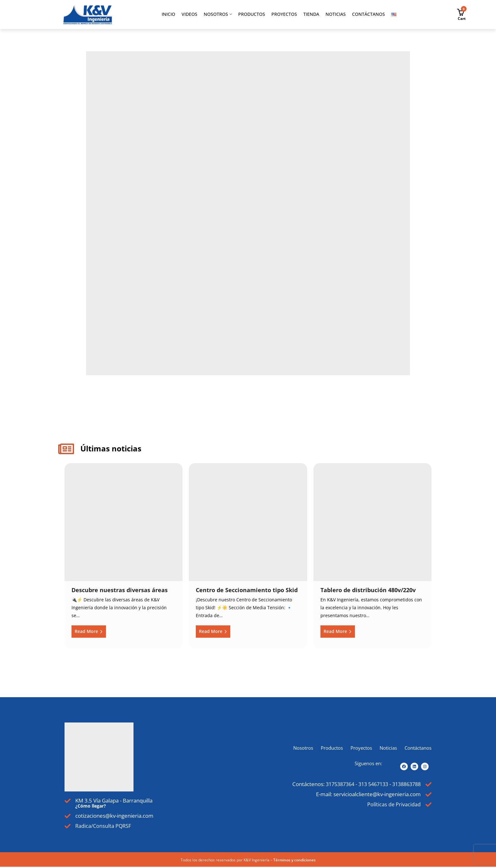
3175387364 (332, 784)
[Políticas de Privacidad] (428, 806)
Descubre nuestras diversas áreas (120, 590)
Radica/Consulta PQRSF (105, 826)
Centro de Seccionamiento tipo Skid (247, 590)
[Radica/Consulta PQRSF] (68, 827)
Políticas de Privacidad (393, 806)
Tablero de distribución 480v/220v (368, 590)
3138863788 (404, 784)
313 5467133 (368, 784)
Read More (87, 631)
